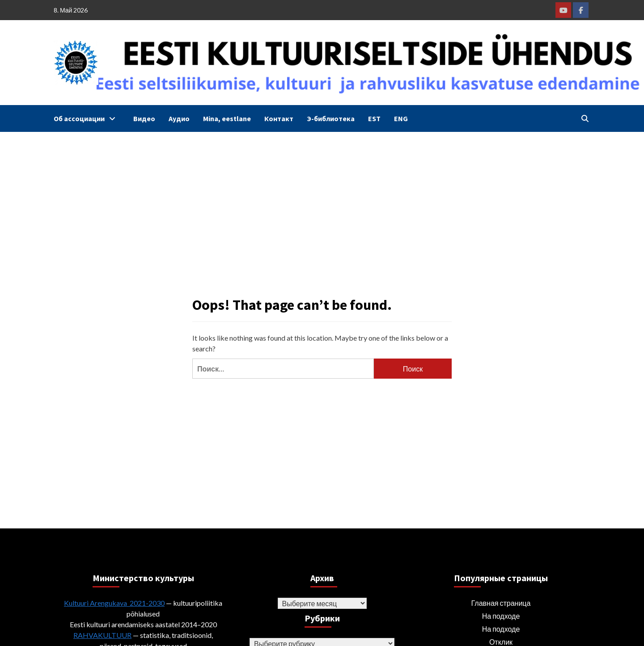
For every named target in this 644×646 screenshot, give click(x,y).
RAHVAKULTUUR (102, 635)
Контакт (279, 118)
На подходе (501, 616)
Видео (144, 118)
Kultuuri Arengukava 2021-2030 (114, 603)
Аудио (179, 118)
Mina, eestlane (227, 118)
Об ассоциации (87, 118)
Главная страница (501, 603)
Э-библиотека (331, 118)
